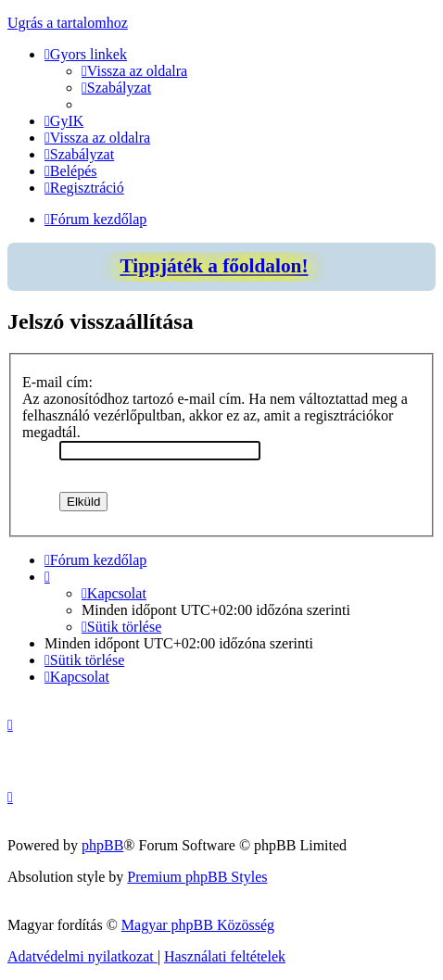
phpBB (102, 845)
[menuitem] (134, 71)
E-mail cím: (57, 382)
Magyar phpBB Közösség (198, 925)
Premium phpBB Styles (197, 877)
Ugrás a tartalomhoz (68, 23)
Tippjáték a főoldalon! (214, 266)
